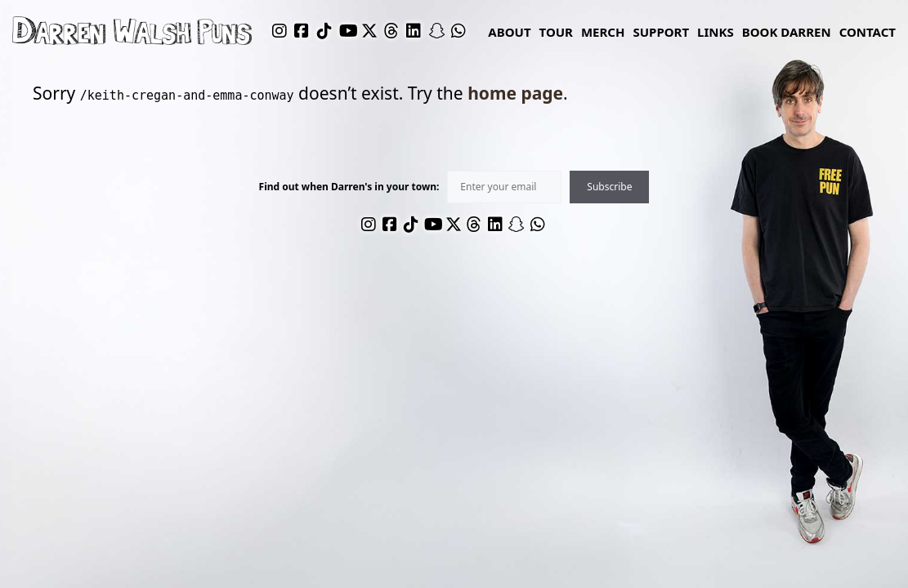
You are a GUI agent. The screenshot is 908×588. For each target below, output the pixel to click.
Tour (556, 32)
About (509, 32)
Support (661, 32)
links (716, 32)
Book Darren (787, 32)
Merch (603, 32)
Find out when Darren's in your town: (349, 187)
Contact (868, 32)
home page (515, 93)
